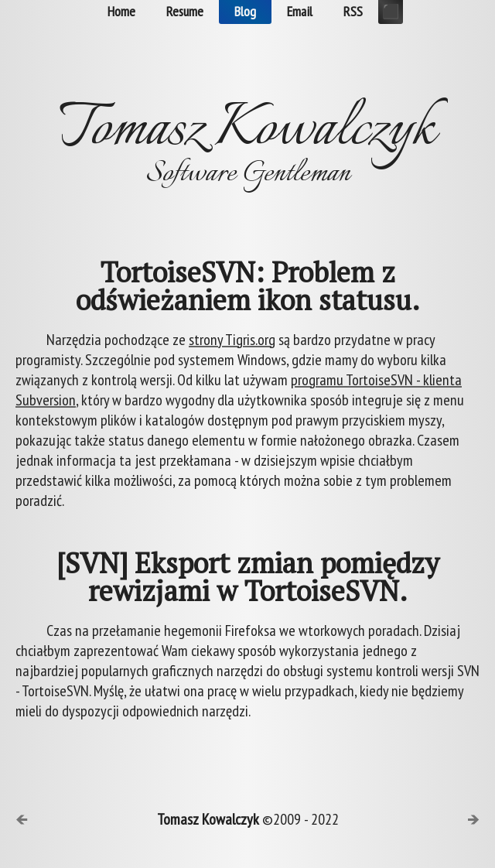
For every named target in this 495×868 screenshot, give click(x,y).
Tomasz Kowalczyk (208, 819)
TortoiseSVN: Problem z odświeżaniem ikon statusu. (248, 286)
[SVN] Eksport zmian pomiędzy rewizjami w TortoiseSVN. (248, 577)
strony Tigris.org (232, 340)
